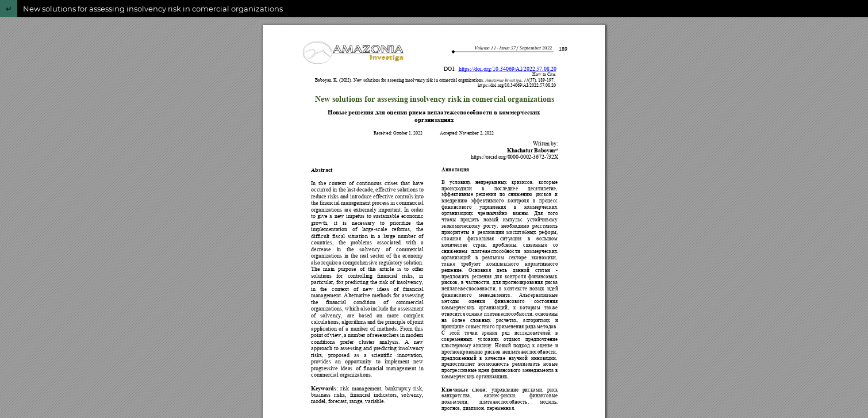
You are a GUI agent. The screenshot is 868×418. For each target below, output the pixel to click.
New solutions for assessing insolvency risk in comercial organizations (153, 9)
